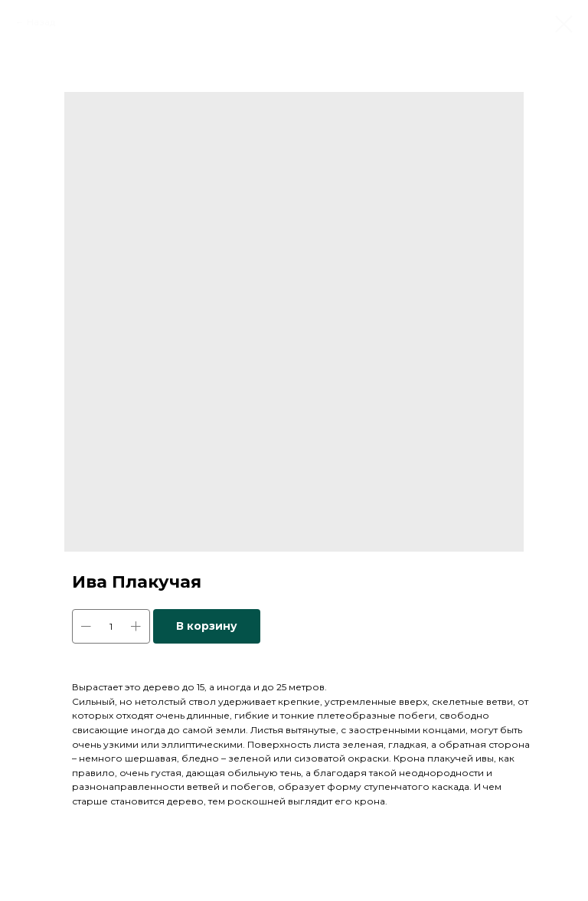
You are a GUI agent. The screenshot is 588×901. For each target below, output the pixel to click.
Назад (41, 22)
